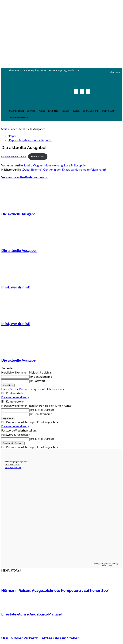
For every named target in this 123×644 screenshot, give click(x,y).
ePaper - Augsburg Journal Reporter (30, 140)
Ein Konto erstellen (13, 393)
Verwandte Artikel (14, 177)
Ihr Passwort (37, 381)
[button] (95, 92)
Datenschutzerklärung (15, 397)
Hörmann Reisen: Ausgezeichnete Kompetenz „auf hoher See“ (55, 590)
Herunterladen (38, 157)
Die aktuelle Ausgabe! (19, 214)
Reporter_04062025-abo (14, 157)
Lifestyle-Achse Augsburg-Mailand (32, 614)
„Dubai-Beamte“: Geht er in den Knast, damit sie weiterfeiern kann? (64, 169)
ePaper (12, 129)
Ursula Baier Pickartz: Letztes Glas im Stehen (40, 638)
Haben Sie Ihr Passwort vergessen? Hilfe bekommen (34, 389)
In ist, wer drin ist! (16, 287)
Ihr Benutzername (41, 377)
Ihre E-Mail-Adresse (42, 410)
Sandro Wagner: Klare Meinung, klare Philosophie (55, 165)
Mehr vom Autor (37, 177)
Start (4, 129)
